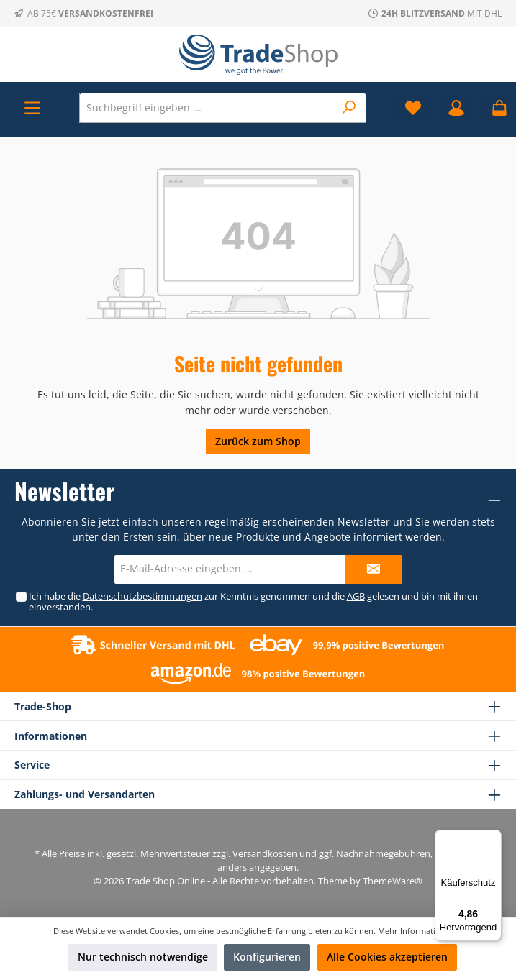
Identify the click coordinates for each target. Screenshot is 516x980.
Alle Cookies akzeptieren (387, 957)
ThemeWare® (393, 881)
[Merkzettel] (413, 107)
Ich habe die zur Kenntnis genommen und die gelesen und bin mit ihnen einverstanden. (253, 602)
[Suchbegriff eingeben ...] (207, 108)
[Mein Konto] (456, 107)
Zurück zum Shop (258, 441)
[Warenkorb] (495, 107)
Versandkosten (265, 854)
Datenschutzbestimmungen (142, 596)
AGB (355, 596)
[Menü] (32, 107)
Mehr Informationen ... (421, 931)
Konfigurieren (267, 957)
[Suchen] (349, 108)
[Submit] (374, 569)
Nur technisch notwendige (143, 957)
